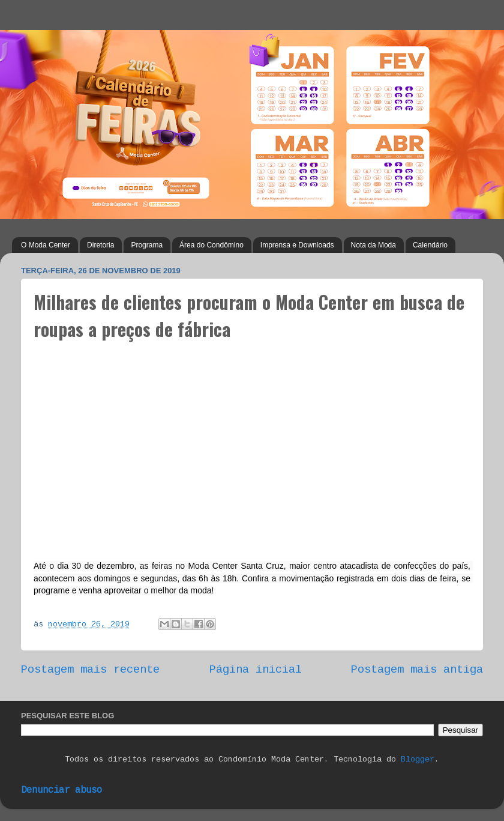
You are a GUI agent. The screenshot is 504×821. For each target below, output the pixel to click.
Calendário (430, 245)
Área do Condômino (211, 245)
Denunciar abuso (61, 790)
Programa (147, 245)
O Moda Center (46, 245)
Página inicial (256, 670)
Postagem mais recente (90, 670)
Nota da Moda (373, 245)
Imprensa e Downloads (297, 245)
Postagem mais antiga (417, 670)
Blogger (418, 759)
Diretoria (100, 245)
